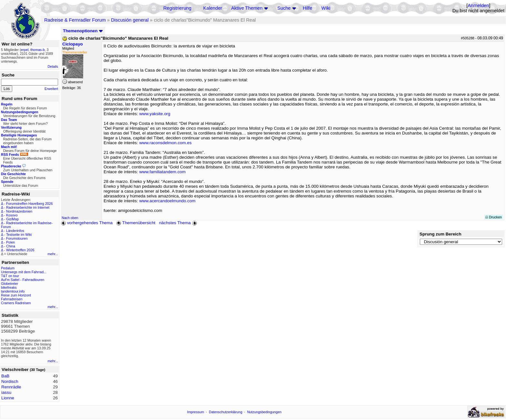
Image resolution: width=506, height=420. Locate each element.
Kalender (213, 8)
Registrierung (177, 8)
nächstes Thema (179, 223)
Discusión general (130, 20)
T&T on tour (10, 276)
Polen (10, 242)
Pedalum (8, 268)
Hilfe (307, 8)
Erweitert (51, 89)
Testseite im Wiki (19, 235)
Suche (284, 8)
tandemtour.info (13, 291)
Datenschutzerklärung (226, 412)
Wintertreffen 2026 (20, 250)
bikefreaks (9, 287)
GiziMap (12, 219)
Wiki (326, 8)
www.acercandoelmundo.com (167, 201)
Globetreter (10, 284)
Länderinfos (15, 231)
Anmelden (478, 5)
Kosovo (12, 215)
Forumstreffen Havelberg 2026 (29, 204)
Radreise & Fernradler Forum (75, 20)
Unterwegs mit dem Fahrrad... (24, 272)
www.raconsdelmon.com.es (165, 143)
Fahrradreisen (12, 299)
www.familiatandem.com (162, 172)
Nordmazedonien (19, 211)
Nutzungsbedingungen (264, 412)
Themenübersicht (136, 223)
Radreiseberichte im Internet (28, 207)
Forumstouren (17, 238)
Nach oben (70, 218)
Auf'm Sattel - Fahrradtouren (23, 280)
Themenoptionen (83, 31)
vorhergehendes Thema (87, 223)
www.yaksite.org (155, 114)
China (11, 246)
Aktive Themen (247, 8)
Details (53, 66)
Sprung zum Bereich (440, 234)
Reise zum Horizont (16, 295)
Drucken (494, 217)
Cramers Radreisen (16, 303)
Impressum (196, 412)
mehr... (53, 254)
